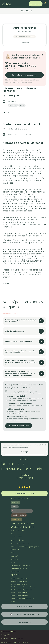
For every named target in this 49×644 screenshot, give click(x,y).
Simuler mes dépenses (19, 578)
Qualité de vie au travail (22, 527)
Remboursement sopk (19, 596)
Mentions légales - (9, 632)
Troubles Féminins (19, 515)
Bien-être (15, 502)
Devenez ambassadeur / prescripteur (25, 547)
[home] (6, 4)
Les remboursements (19, 584)
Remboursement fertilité (20, 593)
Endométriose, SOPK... (19, 568)
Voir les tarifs (36, 4)
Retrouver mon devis (19, 581)
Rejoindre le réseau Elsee (19, 426)
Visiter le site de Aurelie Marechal (20, 134)
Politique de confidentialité (12, 638)
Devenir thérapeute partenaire (22, 544)
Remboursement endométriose (23, 587)
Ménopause (16, 519)
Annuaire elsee (16, 537)
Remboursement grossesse (21, 590)
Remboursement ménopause (22, 599)
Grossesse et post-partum (20, 565)
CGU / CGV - (6, 635)
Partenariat (15, 550)
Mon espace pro (25, 622)
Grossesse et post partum (22, 511)
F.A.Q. (13, 601)
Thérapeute (25, 11)
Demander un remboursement (25, 75)
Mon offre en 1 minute (25, 493)
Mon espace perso (25, 607)
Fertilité (15, 507)
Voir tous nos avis (25, 478)
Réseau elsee (16, 534)
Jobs (12, 553)
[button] (45, 4)
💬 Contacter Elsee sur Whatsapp (24, 614)
